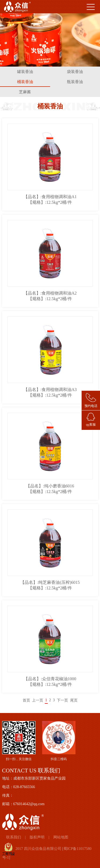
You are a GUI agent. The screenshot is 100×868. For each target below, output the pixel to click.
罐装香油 (25, 72)
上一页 (38, 700)
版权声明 (37, 837)
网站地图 (61, 837)
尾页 (74, 700)
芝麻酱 (25, 92)
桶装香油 (25, 82)
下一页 (62, 700)
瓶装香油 (75, 82)
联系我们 (14, 837)
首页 (26, 700)
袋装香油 (75, 72)
